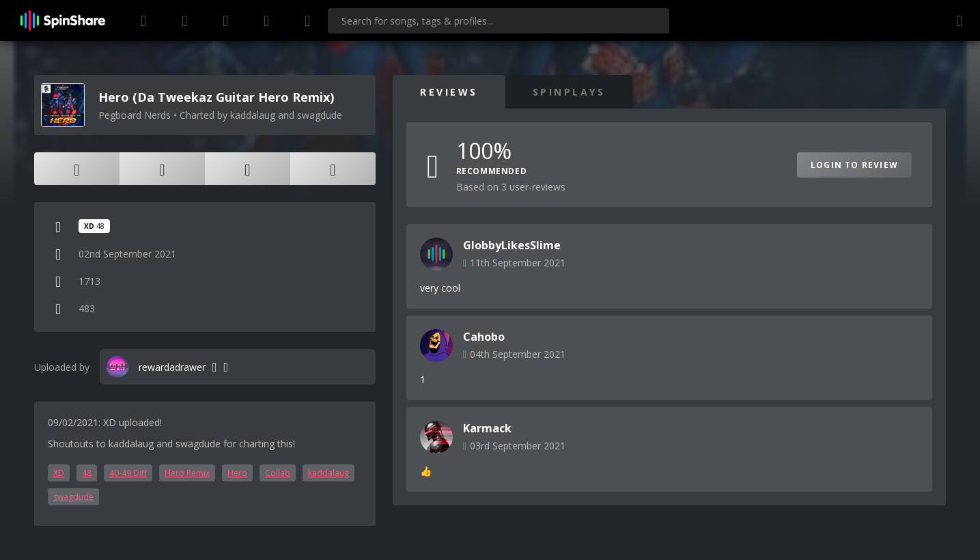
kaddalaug (328, 473)
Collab (278, 473)
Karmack (487, 428)
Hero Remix (187, 473)
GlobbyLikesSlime (512, 245)
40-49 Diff (128, 473)
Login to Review (854, 165)
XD (59, 473)
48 (87, 473)
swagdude (73, 497)
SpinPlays (569, 92)
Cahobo (484, 337)
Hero (237, 473)
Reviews (449, 92)
